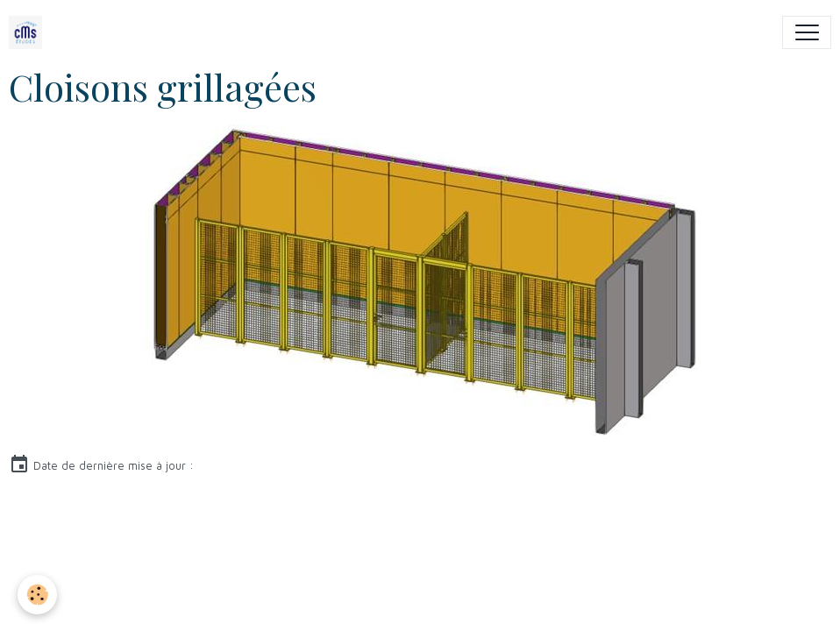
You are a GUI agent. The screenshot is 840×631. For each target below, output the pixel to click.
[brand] (29, 32)
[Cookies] (37, 595)
